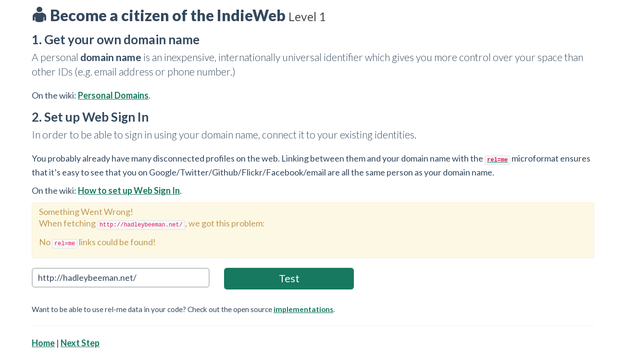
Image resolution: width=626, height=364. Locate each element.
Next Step (80, 343)
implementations (303, 309)
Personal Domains (113, 95)
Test (289, 278)
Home (43, 343)
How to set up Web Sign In (129, 190)
